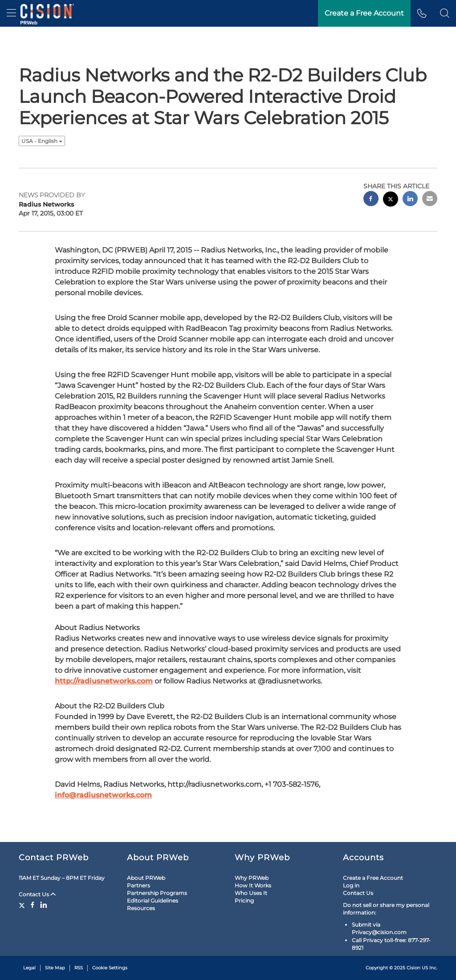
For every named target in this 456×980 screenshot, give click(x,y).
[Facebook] (33, 905)
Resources (141, 908)
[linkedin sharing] (410, 200)
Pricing (244, 901)
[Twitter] (23, 905)
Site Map (55, 968)
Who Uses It (251, 893)
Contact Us (37, 894)
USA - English (42, 141)
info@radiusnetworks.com (103, 795)
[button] (445, 13)
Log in (351, 885)
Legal (29, 968)
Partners (138, 885)
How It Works (253, 885)
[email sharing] (430, 200)
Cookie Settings (110, 968)
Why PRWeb (252, 878)
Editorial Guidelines (153, 901)
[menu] (11, 13)
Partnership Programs (157, 893)
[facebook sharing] (371, 200)
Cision (413, 968)
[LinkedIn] (44, 905)
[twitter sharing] (391, 200)
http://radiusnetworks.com (104, 681)
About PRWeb (146, 878)
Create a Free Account (373, 878)
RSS (79, 968)
